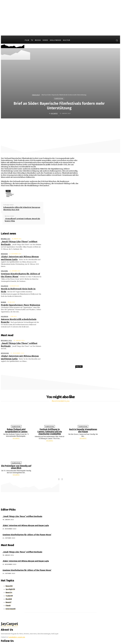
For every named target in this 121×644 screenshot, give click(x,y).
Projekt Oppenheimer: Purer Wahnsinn (18, 298)
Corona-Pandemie (8, 193)
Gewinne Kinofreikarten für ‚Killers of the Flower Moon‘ (24, 520)
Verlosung (4, 267)
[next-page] (62, 465)
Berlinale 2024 (6, 239)
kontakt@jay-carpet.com (17, 622)
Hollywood (5, 281)
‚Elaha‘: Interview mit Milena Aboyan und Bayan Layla (23, 511)
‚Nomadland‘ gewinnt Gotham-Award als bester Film (22, 220)
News (8, 196)
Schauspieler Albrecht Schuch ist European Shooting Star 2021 (22, 208)
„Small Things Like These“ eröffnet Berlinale (21, 241)
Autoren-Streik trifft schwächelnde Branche (20, 312)
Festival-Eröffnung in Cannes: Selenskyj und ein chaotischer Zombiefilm (50, 419)
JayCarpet (54, 114)
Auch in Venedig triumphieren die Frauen (83, 418)
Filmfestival (36, 95)
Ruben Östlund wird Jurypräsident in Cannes (16, 418)
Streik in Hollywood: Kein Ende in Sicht (18, 283)
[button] (117, 40)
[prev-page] (59, 465)
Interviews (4, 253)
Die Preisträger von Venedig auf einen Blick (16, 454)
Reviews (3, 296)
